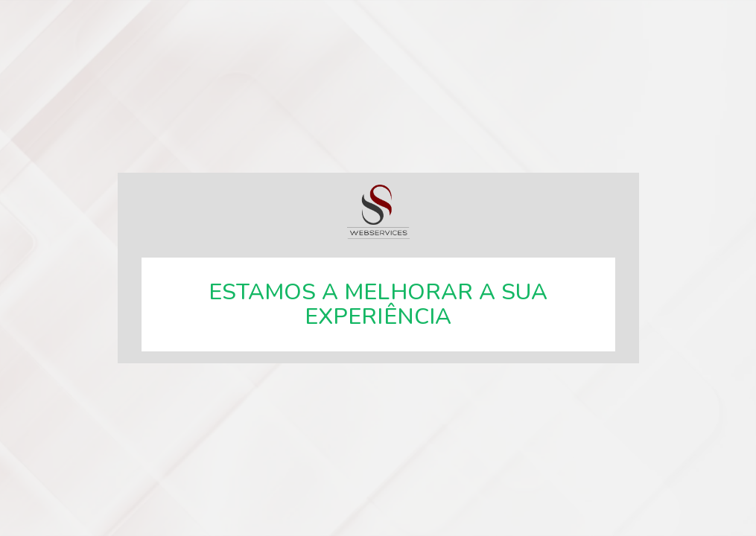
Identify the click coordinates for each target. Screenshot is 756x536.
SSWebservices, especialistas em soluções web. (378, 212)
